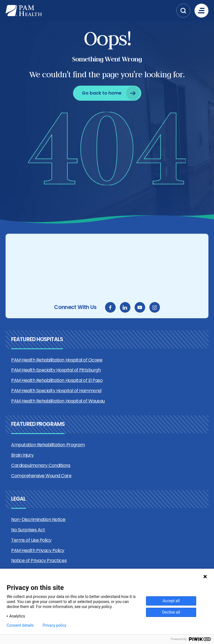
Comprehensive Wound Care (41, 476)
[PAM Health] (90, 11)
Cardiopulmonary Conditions (41, 465)
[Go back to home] (107, 93)
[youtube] (140, 307)
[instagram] (155, 307)
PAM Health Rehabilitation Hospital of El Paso (57, 380)
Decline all (171, 612)
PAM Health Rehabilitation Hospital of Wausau (58, 401)
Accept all (171, 601)
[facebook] (110, 307)
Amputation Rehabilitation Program (48, 445)
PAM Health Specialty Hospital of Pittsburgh (56, 370)
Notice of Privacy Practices (39, 560)
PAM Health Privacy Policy (38, 550)
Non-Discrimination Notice (38, 519)
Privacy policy (54, 625)
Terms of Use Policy (31, 540)
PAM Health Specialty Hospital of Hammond (56, 391)
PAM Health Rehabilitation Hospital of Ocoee (57, 360)
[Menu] (201, 11)
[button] (183, 11)
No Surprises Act (28, 530)
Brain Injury (22, 455)
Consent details (20, 625)
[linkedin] (125, 307)
